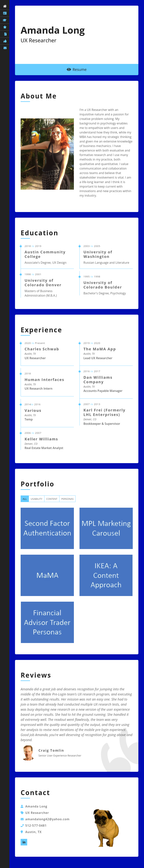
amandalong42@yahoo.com (47, 819)
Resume (77, 69)
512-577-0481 (36, 826)
